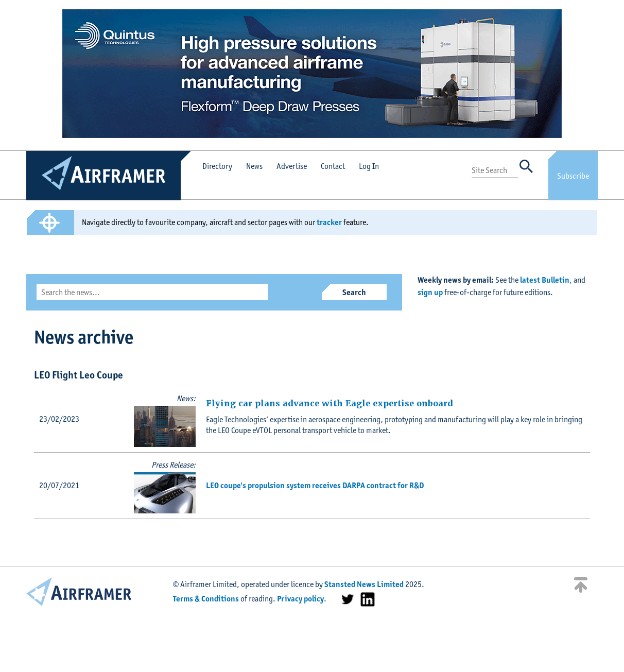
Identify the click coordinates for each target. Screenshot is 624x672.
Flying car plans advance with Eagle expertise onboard (330, 403)
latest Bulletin (545, 280)
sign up (430, 292)
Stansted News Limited (364, 584)
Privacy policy (300, 599)
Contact (333, 166)
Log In (369, 166)
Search (354, 292)
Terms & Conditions (206, 599)
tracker (329, 222)
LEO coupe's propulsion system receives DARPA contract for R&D (315, 485)
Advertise (292, 166)
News (254, 166)
